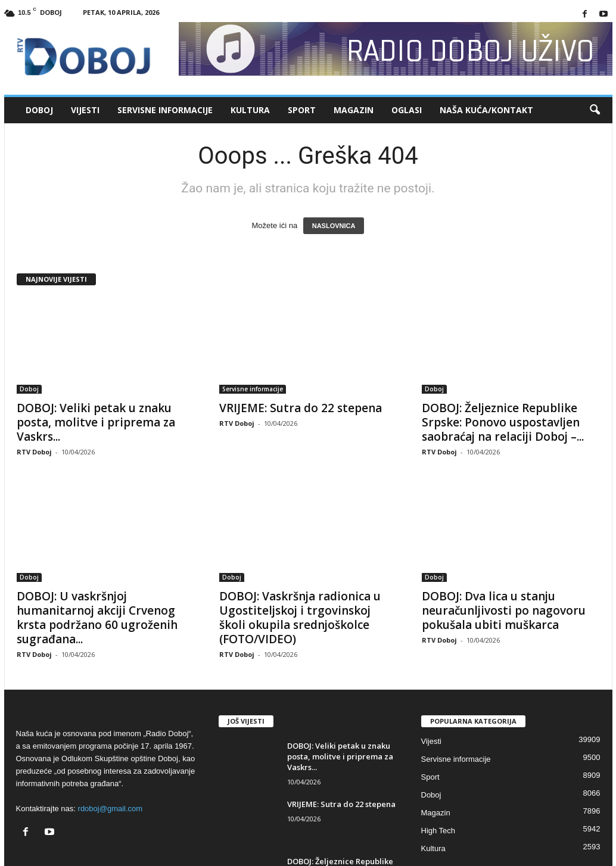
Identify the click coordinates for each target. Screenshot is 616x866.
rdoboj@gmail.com (111, 809)
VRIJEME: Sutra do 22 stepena (301, 408)
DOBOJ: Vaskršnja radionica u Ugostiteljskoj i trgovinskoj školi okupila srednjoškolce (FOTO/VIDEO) (300, 618)
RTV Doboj (34, 452)
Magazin (354, 110)
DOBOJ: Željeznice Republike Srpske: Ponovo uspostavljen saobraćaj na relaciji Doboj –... (503, 422)
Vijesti (85, 110)
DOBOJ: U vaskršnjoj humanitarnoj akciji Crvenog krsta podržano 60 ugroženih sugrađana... (97, 618)
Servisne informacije (165, 110)
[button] (595, 110)
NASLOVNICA (334, 226)
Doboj (39, 110)
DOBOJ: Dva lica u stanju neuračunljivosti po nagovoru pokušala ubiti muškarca (504, 610)
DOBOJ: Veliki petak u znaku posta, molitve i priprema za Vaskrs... (96, 422)
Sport (302, 110)
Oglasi (407, 110)
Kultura (250, 110)
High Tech (438, 831)
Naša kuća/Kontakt (486, 110)
